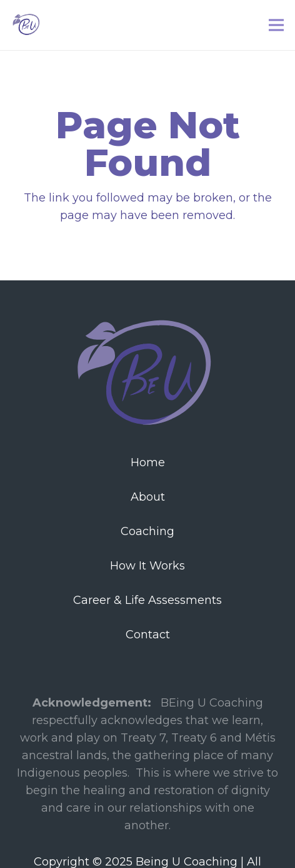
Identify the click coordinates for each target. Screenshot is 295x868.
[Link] (27, 25)
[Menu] (277, 25)
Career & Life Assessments (147, 600)
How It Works (147, 566)
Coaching (147, 531)
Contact (148, 635)
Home (148, 462)
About (148, 497)
